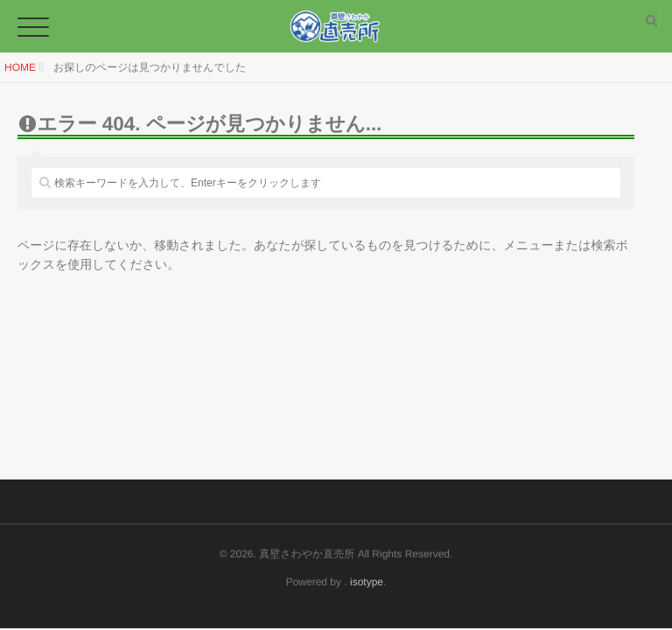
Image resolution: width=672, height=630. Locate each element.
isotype (367, 582)
